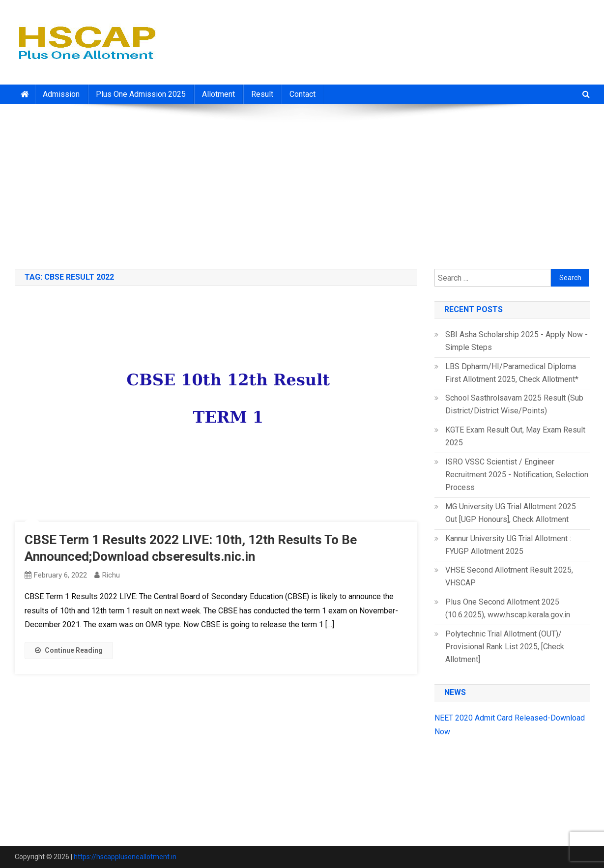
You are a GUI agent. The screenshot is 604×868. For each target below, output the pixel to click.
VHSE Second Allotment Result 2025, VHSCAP (509, 576)
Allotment (218, 94)
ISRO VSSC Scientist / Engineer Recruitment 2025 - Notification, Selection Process (517, 475)
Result (262, 94)
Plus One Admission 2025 (141, 94)
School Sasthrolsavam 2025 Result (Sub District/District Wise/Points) (514, 404)
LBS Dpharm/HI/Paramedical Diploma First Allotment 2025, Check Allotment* (512, 373)
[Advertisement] (302, 183)
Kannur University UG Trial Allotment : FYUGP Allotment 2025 (508, 545)
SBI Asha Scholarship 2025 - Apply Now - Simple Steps (517, 341)
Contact (302, 94)
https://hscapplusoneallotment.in (125, 857)
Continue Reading (69, 650)
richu (111, 575)
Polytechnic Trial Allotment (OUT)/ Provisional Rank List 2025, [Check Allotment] (505, 647)
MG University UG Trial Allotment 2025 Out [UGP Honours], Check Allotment (511, 513)
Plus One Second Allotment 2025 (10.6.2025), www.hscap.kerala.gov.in (508, 608)
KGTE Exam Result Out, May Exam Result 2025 (515, 436)
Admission (61, 94)
